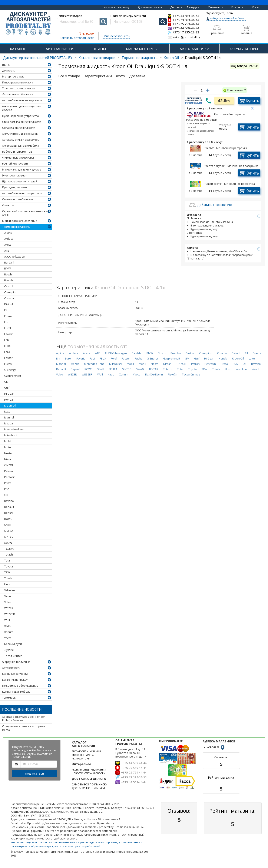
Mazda (9, 423)
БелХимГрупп (13, 644)
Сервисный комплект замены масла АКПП (26, 213)
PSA (7, 489)
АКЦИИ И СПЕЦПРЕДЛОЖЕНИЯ (89, 770)
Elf (6, 310)
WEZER (9, 608)
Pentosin (10, 477)
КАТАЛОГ (18, 49)
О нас (256, 7)
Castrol (9, 286)
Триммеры (9, 698)
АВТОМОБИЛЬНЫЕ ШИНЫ (86, 751)
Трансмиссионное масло (18, 88)
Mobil (8, 441)
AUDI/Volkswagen (15, 257)
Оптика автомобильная (18, 199)
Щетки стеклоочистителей (20, 181)
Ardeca (9, 239)
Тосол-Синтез (13, 656)
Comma (9, 298)
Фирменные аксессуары (18, 158)
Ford (7, 352)
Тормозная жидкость (140, 58)
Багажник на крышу (15, 680)
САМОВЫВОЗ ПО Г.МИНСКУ (90, 784)
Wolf (7, 620)
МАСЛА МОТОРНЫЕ (143, 49)
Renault (9, 507)
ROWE (8, 519)
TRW (7, 572)
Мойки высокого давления (20, 221)
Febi (7, 340)
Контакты (237, 7)
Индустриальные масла (18, 82)
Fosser (8, 358)
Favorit (8, 334)
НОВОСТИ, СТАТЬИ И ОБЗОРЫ (89, 773)
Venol (8, 596)
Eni (6, 322)
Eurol (8, 328)
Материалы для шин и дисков (22, 170)
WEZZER (10, 614)
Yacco (8, 638)
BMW (8, 269)
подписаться (35, 773)
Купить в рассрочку (117, 7)
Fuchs (8, 364)
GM (6, 382)
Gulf (7, 388)
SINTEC (9, 537)
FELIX (7, 346)
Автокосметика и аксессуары (21, 140)
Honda (9, 400)
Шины (6, 65)
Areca (8, 245)
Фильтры (8, 205)
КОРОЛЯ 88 (216, 747)
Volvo (8, 602)
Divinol (9, 304)
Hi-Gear (9, 394)
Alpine (8, 233)
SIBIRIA (9, 531)
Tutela (8, 578)
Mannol (9, 418)
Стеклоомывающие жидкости (22, 122)
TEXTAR (9, 549)
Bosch (8, 274)
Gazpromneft (13, 376)
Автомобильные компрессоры (22, 193)
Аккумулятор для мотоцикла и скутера (22, 108)
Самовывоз (215, 7)
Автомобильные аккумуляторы (22, 100)
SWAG (8, 543)
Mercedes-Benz (14, 429)
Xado (7, 626)
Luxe (7, 412)
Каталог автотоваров (97, 58)
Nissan (8, 459)
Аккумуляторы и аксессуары (20, 134)
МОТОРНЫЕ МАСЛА (83, 755)
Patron (9, 471)
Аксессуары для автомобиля (21, 146)
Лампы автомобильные (18, 94)
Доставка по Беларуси (185, 7)
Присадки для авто (14, 187)
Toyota (9, 566)
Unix (7, 584)
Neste (8, 453)
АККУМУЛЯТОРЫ (244, 49)
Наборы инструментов (17, 152)
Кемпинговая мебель (16, 692)
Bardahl (9, 263)
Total (7, 561)
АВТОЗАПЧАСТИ (60, 49)
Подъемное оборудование (20, 686)
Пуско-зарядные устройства (20, 116)
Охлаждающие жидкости (19, 128)
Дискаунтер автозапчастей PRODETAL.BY (38, 58)
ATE (7, 251)
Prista (8, 483)
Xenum (9, 632)
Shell (7, 525)
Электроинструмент (15, 175)
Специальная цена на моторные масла (24, 728)
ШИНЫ (100, 49)
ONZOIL (9, 465)
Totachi (9, 555)
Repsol (9, 513)
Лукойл (9, 650)
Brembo (9, 280)
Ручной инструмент (15, 164)
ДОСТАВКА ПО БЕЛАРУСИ (88, 788)
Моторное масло (13, 77)
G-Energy (10, 370)
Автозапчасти (11, 668)
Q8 (6, 495)
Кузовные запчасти (15, 674)
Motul (8, 447)
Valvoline (10, 590)
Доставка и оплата (150, 7)
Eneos (8, 316)
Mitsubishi (11, 435)
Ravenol (9, 501)
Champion (11, 292)
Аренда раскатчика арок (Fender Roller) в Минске (24, 719)
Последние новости (22, 709)
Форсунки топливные (16, 662)
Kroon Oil (171, 58)
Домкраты (9, 71)
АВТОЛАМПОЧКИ (195, 49)
